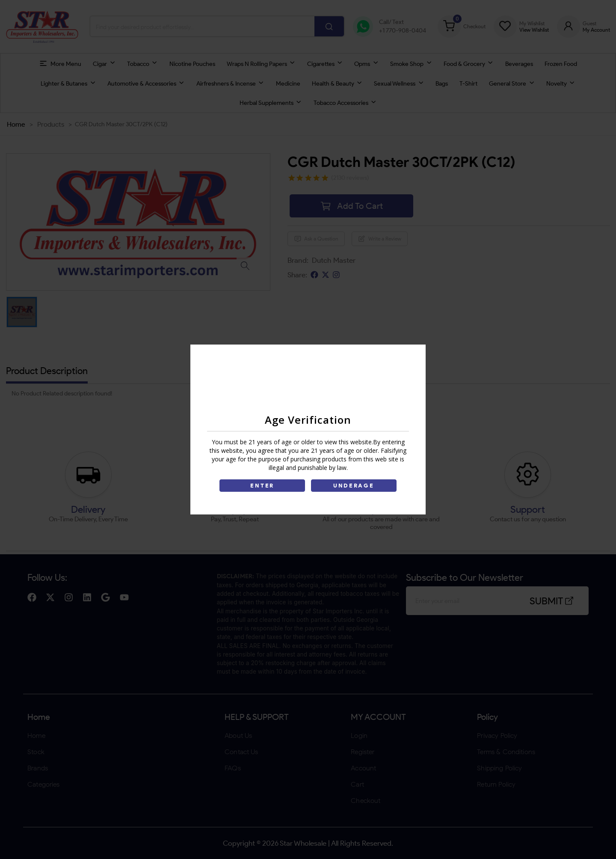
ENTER (262, 486)
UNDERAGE (354, 486)
